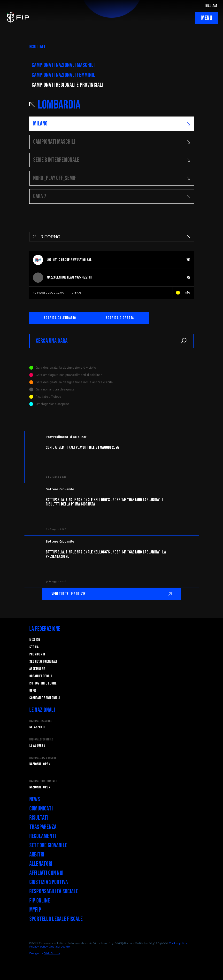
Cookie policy (178, 943)
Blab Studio (52, 953)
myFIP (35, 910)
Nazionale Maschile (41, 721)
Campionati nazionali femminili (64, 75)
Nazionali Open (40, 764)
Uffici (33, 691)
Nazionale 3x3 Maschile (43, 758)
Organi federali (41, 676)
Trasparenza (43, 827)
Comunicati (41, 809)
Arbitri (37, 855)
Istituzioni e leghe (43, 683)
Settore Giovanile (48, 845)
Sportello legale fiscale (56, 919)
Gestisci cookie (59, 947)
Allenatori (41, 864)
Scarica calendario (60, 318)
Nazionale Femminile (41, 740)
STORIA (34, 647)
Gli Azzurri (37, 727)
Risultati (39, 818)
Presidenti (37, 654)
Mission (35, 640)
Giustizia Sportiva (49, 882)
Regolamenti (43, 836)
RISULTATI (212, 6)
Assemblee (37, 669)
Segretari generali (43, 662)
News (35, 799)
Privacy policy (39, 947)
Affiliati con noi (46, 873)
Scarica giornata (120, 318)
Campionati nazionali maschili (63, 65)
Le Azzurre (37, 746)
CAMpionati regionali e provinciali (68, 85)
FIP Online (40, 901)
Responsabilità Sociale (54, 891)
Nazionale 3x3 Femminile (43, 781)
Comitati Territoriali (45, 698)
